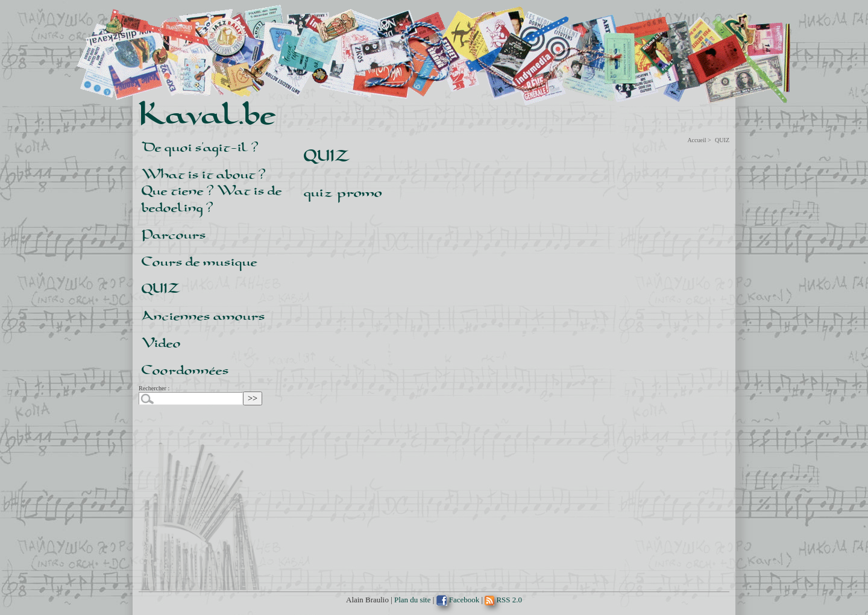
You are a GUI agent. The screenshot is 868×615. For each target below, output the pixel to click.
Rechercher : (154, 388)
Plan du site (412, 600)
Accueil (697, 140)
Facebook (458, 600)
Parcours (174, 233)
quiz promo (343, 192)
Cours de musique (200, 261)
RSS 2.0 (503, 600)
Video (161, 342)
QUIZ (161, 288)
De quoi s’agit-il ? (200, 146)
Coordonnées (185, 369)
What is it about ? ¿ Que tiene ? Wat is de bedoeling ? (212, 190)
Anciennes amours (203, 315)
